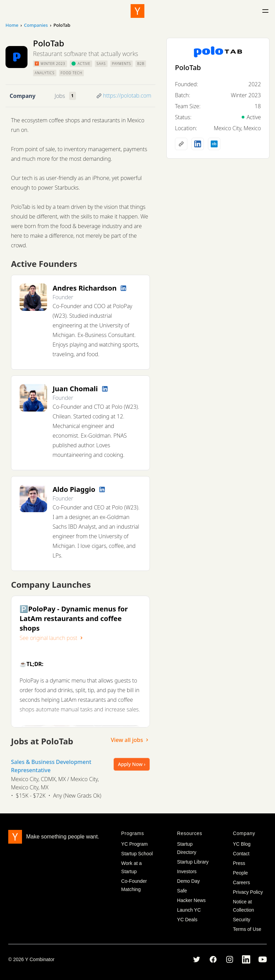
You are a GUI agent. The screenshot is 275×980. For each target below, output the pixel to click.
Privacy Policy (248, 892)
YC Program (135, 844)
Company (23, 96)
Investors (187, 871)
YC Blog (242, 844)
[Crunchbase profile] (214, 144)
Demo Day (188, 881)
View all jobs (130, 740)
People (241, 873)
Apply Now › (132, 764)
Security (242, 920)
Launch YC (189, 910)
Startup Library (193, 862)
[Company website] (181, 144)
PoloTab (188, 67)
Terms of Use (247, 929)
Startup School (137, 854)
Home (12, 25)
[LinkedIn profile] (123, 288)
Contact (241, 854)
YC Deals (187, 920)
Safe (182, 891)
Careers (242, 882)
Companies (36, 25)
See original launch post (52, 638)
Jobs (60, 96)
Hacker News (191, 900)
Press (239, 863)
